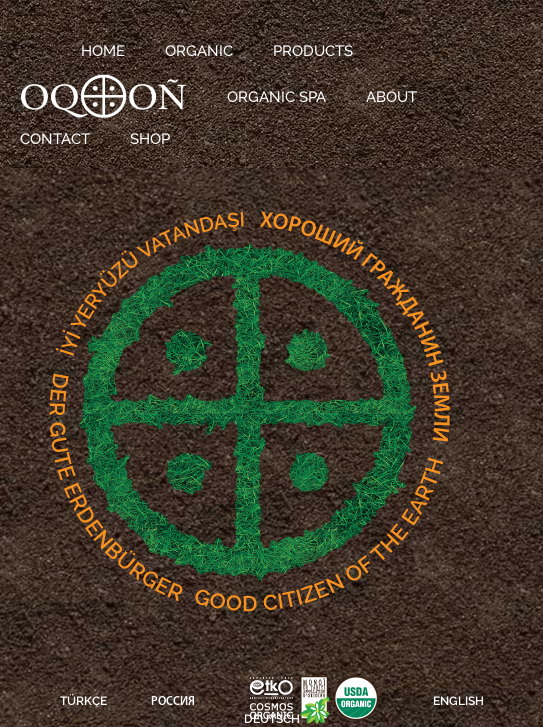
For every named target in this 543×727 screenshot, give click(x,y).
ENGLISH (458, 701)
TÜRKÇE (83, 701)
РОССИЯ (173, 702)
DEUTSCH (272, 719)
